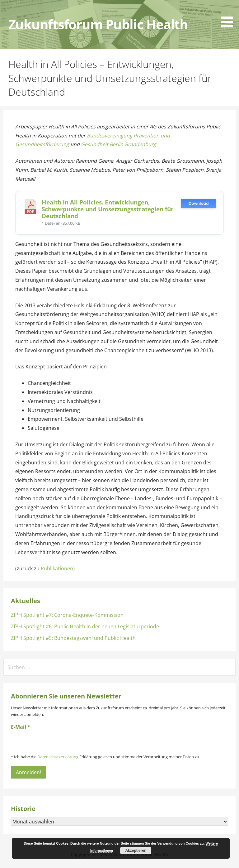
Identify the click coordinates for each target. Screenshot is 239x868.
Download (198, 203)
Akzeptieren (136, 851)
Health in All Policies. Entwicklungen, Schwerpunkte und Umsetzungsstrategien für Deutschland (108, 209)
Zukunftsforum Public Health (98, 24)
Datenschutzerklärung (58, 757)
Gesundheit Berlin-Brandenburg (119, 144)
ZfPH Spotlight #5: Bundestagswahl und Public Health (73, 638)
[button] (229, 15)
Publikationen (57, 568)
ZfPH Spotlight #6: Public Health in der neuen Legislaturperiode (85, 626)
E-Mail (21, 727)
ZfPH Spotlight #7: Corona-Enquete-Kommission (67, 615)
